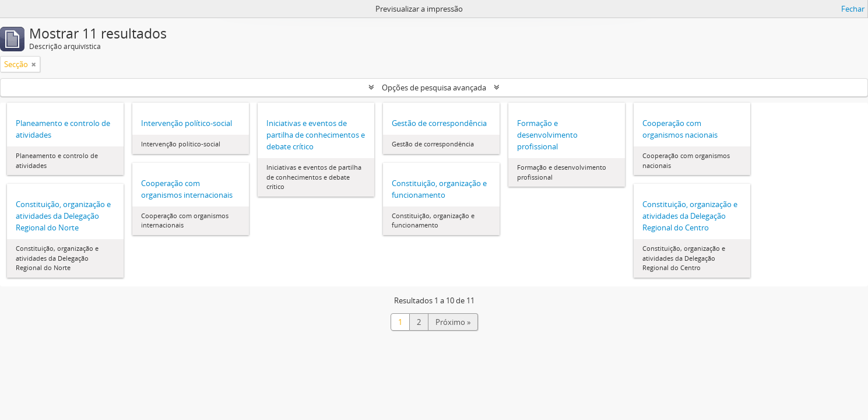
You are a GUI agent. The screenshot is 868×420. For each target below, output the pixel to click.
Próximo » (453, 322)
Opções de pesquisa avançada (434, 87)
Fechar (853, 9)
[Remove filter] (34, 64)
